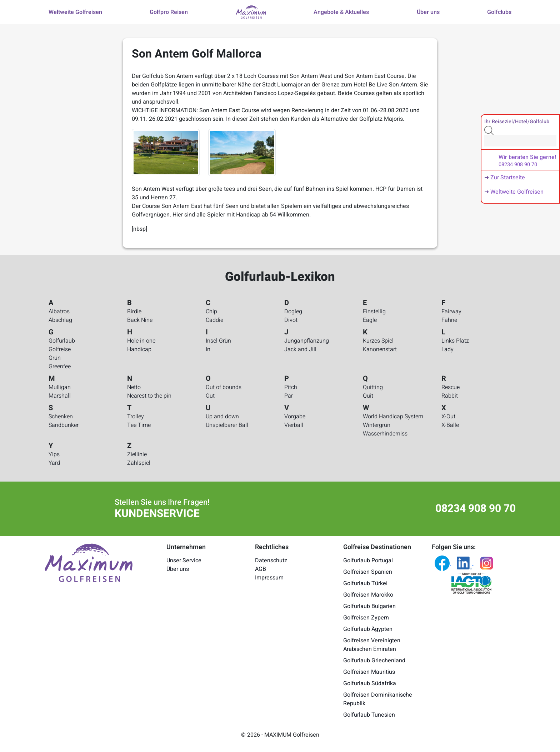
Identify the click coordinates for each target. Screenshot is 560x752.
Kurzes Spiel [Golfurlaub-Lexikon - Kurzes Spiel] (378, 341)
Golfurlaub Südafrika (370, 683)
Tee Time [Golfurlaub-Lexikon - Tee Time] (139, 425)
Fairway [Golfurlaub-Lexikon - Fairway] (451, 312)
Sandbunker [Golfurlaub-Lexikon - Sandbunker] (64, 425)
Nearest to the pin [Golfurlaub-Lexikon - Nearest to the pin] (149, 396)
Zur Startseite (508, 178)
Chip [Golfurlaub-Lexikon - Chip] (211, 312)
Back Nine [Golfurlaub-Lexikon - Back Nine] (140, 320)
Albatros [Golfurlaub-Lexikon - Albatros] (59, 312)
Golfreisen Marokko (368, 595)
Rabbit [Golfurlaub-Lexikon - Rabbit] (450, 396)
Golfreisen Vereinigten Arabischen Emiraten (372, 645)
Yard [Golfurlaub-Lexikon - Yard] (54, 463)
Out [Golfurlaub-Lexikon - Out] (210, 396)
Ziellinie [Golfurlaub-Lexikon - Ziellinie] (137, 454)
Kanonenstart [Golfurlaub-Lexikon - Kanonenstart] (380, 349)
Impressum (269, 578)
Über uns (178, 569)
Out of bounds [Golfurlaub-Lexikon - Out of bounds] (224, 387)
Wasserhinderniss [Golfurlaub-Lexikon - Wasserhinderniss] (385, 434)
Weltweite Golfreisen (517, 192)
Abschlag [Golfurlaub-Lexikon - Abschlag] (60, 320)
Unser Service (184, 561)
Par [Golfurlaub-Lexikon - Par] (289, 396)
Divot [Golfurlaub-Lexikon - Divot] (291, 320)
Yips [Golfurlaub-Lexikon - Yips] (54, 454)
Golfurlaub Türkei (365, 583)
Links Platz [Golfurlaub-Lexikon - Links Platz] (455, 341)
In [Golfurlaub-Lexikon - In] (208, 349)
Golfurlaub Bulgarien (369, 606)
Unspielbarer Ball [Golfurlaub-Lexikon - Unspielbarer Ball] (227, 425)
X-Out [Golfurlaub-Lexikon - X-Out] (448, 417)
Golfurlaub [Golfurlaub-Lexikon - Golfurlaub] (62, 341)
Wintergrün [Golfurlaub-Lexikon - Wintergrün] (377, 425)
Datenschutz (271, 561)
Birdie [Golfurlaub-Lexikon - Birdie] (134, 312)
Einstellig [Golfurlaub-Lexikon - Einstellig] (374, 312)
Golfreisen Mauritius (369, 672)
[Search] (520, 141)
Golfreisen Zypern (366, 618)
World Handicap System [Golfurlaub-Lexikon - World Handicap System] (393, 417)
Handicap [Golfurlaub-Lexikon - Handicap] (139, 349)
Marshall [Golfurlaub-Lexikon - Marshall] (60, 396)
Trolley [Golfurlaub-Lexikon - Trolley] (136, 417)
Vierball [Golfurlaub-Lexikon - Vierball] (294, 425)
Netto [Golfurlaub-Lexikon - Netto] (134, 387)
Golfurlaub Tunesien (369, 715)
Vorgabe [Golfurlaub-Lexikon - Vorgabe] (295, 417)
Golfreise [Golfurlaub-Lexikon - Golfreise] (60, 349)
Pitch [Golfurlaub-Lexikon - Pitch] (291, 387)
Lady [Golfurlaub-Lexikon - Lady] (447, 349)
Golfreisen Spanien (368, 572)
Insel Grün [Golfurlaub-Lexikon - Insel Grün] (218, 341)
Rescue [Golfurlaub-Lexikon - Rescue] (451, 387)
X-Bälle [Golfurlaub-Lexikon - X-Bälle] (450, 425)
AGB (261, 569)
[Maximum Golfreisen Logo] (89, 562)
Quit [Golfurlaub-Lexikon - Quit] (368, 396)
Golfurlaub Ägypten (368, 629)
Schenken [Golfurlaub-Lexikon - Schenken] (61, 417)
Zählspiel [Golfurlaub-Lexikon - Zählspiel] (139, 463)
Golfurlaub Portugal (368, 561)
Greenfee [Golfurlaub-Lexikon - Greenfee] (60, 367)
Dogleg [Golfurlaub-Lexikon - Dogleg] (293, 312)
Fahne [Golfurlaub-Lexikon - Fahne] (449, 320)
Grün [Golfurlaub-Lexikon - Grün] (55, 358)
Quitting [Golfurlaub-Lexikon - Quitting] (373, 387)
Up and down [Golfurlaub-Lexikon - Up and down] (222, 417)
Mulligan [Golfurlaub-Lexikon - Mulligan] (60, 387)
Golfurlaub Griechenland (374, 661)
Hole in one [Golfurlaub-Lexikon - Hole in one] (141, 341)
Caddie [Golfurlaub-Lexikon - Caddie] (214, 320)
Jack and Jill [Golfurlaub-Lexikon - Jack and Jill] (300, 349)
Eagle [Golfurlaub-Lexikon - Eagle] (370, 320)
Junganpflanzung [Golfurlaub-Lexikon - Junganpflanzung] (307, 341)
